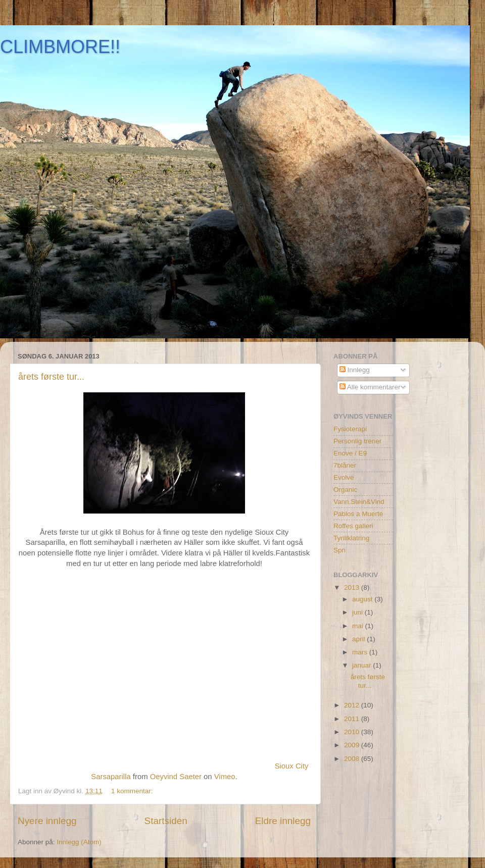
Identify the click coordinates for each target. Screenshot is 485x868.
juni (358, 612)
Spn (339, 550)
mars (361, 652)
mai (359, 626)
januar (362, 665)
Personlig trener (357, 441)
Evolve (344, 477)
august (363, 599)
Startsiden (166, 821)
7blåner (345, 465)
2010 (353, 732)
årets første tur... (51, 377)
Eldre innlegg (283, 821)
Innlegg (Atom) (79, 842)
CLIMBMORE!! (60, 47)
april (359, 639)
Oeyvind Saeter (176, 777)
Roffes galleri (353, 526)
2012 (353, 705)
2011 (353, 719)
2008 (353, 759)
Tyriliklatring (351, 538)
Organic (345, 490)
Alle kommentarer (370, 387)
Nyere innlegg (47, 821)
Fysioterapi (350, 429)
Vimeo (225, 777)
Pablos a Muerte (358, 514)
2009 (353, 745)
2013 (353, 588)
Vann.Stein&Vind (359, 502)
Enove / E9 (350, 453)
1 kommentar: (133, 791)
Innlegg (355, 370)
